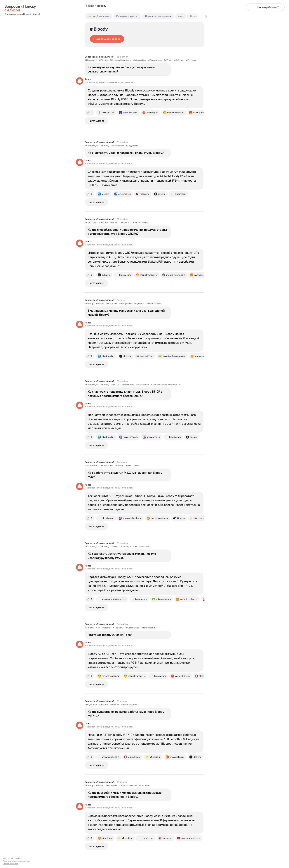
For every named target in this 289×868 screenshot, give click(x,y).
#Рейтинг (179, 60)
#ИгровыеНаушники (120, 60)
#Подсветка (132, 146)
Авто (181, 16)
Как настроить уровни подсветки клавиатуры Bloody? (126, 153)
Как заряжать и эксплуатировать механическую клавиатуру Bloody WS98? (122, 556)
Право (193, 16)
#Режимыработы (130, 705)
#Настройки (125, 304)
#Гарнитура (91, 223)
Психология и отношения (158, 16)
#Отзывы (191, 60)
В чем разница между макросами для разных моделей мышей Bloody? (126, 313)
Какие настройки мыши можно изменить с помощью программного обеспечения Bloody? (125, 795)
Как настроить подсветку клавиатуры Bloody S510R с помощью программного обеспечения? (125, 394)
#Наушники (91, 60)
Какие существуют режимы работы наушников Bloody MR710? (126, 714)
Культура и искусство (127, 16)
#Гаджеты (139, 304)
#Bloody (103, 60)
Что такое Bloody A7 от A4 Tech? (110, 635)
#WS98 (115, 547)
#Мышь (99, 786)
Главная (90, 6)
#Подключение (140, 223)
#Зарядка (125, 223)
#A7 (98, 628)
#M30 (129, 466)
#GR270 (114, 223)
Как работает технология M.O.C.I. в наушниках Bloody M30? (125, 475)
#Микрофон (140, 60)
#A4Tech (89, 628)
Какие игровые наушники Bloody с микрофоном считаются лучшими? (121, 69)
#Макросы (111, 304)
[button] (107, 39)
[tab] (106, 16)
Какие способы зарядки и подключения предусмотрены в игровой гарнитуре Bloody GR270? (127, 232)
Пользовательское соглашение (16, 861)
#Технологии (155, 60)
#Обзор (168, 60)
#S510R (115, 385)
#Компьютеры (154, 304)
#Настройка (118, 146)
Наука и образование (99, 16)
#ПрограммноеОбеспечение (166, 385)
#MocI (137, 466)
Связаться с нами (10, 864)
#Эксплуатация (141, 547)
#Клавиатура (92, 146)
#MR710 (114, 705)
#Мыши (100, 304)
